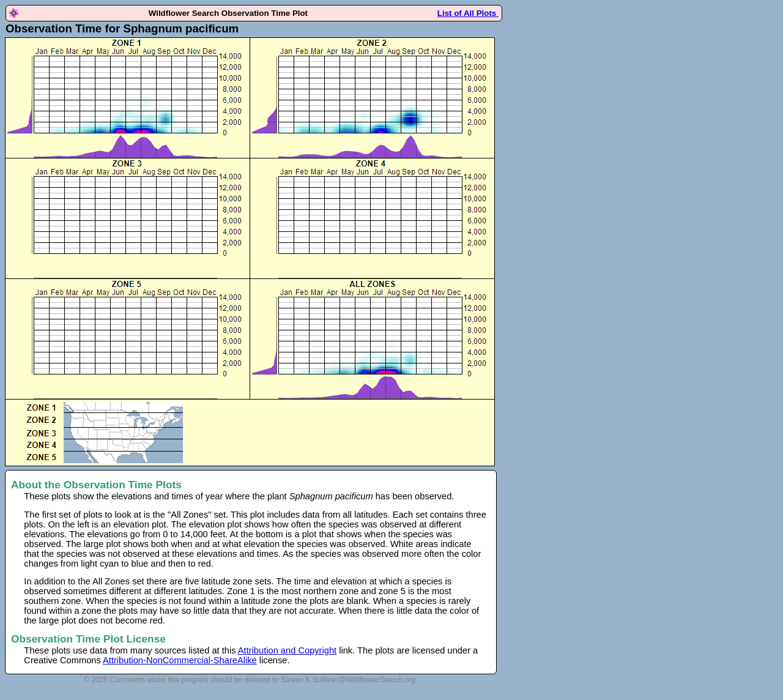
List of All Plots (468, 13)
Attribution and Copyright (287, 650)
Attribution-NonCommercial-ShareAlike (180, 660)
